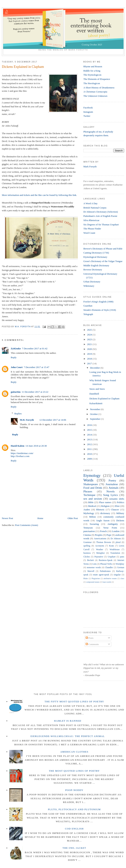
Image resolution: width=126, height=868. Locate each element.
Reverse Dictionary (93, 270)
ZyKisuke (16, 348)
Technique (89, 495)
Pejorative (99, 557)
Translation (115, 553)
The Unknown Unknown (95, 96)
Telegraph (88, 314)
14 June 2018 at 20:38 (36, 446)
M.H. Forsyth (27, 420)
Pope (109, 535)
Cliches (87, 557)
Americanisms (100, 539)
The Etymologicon (92, 75)
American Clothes (74, 752)
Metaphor (101, 553)
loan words (107, 582)
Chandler (109, 568)
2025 (90, 330)
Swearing (94, 524)
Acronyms (100, 546)
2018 (90, 359)
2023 (90, 339)
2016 (90, 425)
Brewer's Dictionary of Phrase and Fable (103, 249)
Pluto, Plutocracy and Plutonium (74, 809)
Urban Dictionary (92, 282)
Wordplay (120, 564)
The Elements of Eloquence (97, 79)
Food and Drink (93, 488)
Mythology (89, 513)
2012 (90, 444)
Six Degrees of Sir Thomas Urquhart (101, 225)
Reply (14, 357)
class (122, 578)
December (95, 368)
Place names (105, 502)
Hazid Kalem (18, 446)
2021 (90, 344)
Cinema (87, 535)
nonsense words (94, 568)
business (87, 553)
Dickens (120, 520)
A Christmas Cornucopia (95, 92)
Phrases (88, 491)
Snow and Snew (97, 389)
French (103, 531)
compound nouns (93, 582)
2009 (90, 459)
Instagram (88, 112)
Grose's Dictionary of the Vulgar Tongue (103, 261)
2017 (90, 363)
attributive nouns (110, 578)
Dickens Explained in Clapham (104, 399)
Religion (105, 506)
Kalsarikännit (96, 403)
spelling (87, 546)
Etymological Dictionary (95, 257)
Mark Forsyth (90, 167)
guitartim (16, 392)
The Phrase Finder (92, 229)
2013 (90, 439)
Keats (112, 546)
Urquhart (112, 557)
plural (118, 542)
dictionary (105, 513)
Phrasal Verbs (106, 564)
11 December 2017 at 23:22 (35, 392)
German (121, 568)
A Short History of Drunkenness (99, 88)
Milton (92, 517)
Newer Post (7, 518)
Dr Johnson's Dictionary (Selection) (101, 212)
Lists (95, 564)
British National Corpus (95, 208)
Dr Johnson (116, 539)
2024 (90, 335)
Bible (91, 502)
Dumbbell (94, 394)
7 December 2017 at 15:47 (37, 367)
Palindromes (105, 571)
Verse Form (110, 528)
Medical (92, 506)
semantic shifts (117, 499)
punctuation (89, 531)
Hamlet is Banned (68, 721)
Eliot (117, 506)
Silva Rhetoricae (91, 220)
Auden (87, 510)
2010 (90, 454)
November (95, 409)
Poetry (112, 480)
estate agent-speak (101, 575)
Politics (121, 502)
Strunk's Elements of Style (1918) (100, 310)
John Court (17, 367)
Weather (100, 550)
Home (40, 518)
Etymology (92, 475)
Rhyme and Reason (93, 66)
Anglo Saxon (103, 520)
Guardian (88, 306)
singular (117, 575)
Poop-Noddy (74, 790)
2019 (90, 354)
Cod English (74, 829)
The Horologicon (92, 83)
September (96, 419)
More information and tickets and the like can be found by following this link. (40, 195)
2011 (90, 449)
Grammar (88, 542)
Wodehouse (115, 550)
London (116, 531)
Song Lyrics (111, 495)
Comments (92, 644)
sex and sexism (93, 499)
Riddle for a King (92, 71)
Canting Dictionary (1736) (96, 253)
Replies (18, 414)
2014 (90, 435)
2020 (90, 349)
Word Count (89, 233)
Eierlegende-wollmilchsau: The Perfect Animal (68, 736)
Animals (113, 488)
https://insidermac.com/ (22, 453)
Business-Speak (106, 560)
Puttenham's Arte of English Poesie (100, 216)
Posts (90, 638)
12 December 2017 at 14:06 (53, 420)
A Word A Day (90, 203)
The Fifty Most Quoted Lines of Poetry (74, 701)
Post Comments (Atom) (27, 525)
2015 (90, 430)
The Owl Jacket (74, 848)
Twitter (87, 116)
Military (120, 513)
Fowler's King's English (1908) (98, 302)
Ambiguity (113, 524)
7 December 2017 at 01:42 (35, 348)
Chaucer (115, 510)
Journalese (112, 484)
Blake (86, 578)
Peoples (99, 535)
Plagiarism (96, 578)
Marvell (91, 571)
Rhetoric (100, 510)
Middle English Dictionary (96, 265)
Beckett (90, 560)
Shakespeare (91, 484)
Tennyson (88, 528)
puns (122, 557)
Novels (110, 491)
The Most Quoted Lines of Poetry (74, 771)
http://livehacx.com (20, 456)
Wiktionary (89, 286)
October (94, 414)
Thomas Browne (104, 542)
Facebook (88, 108)
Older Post (73, 518)
